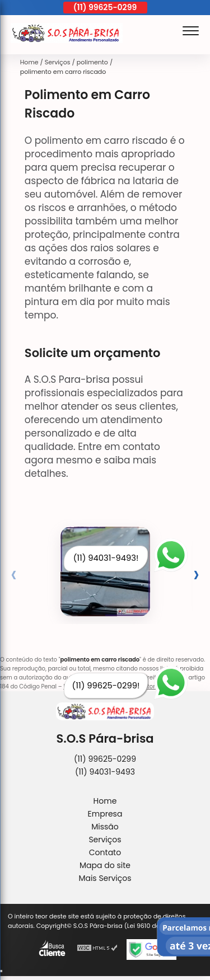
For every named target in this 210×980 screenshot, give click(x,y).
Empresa (105, 814)
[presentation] (14, 574)
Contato (105, 852)
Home (105, 801)
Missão (105, 827)
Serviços (105, 840)
